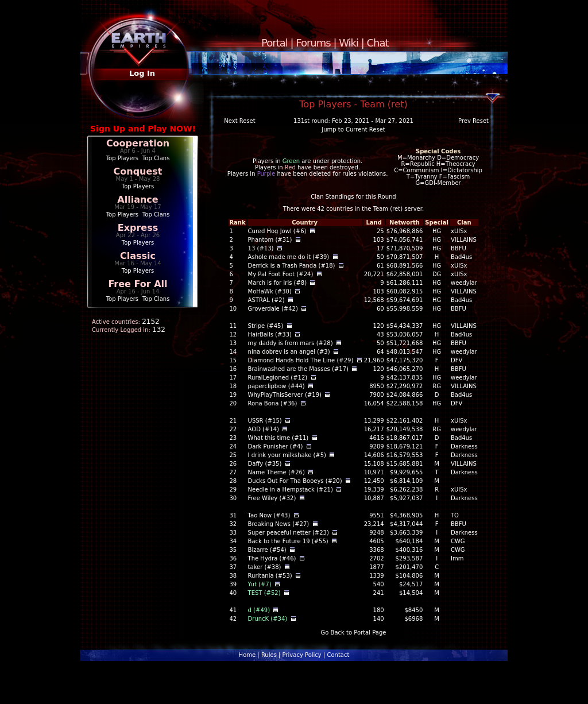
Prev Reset (473, 121)
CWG (458, 541)
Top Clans (156, 158)
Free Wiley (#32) (272, 498)
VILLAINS (464, 240)
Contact (338, 655)
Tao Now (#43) (269, 515)
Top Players (122, 158)
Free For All (138, 284)
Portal (274, 43)
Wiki (349, 43)
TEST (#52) (264, 593)
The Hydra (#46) (272, 558)
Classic (138, 256)
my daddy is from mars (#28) (291, 343)
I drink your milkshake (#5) (287, 455)
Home (247, 655)
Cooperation (138, 143)
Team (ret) (388, 209)
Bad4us (461, 257)
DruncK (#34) (268, 619)
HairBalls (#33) (270, 334)
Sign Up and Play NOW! (143, 129)
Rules (269, 655)
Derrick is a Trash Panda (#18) (292, 266)
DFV (457, 360)
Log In (142, 73)
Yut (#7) (260, 584)
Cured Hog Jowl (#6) (277, 231)
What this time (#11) (278, 438)
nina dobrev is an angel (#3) (289, 352)
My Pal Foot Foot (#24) (281, 274)
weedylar (464, 283)
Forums (313, 43)
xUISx (459, 231)
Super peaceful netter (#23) (289, 533)
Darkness (464, 446)
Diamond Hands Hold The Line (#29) (301, 360)
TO (455, 515)
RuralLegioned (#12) (278, 378)
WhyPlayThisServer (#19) (285, 395)
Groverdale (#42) (273, 309)
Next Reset (239, 121)
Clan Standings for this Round (353, 197)
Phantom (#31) (270, 240)
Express (138, 228)
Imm (457, 558)
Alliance (138, 200)
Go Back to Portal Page (354, 633)
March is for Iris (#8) (278, 283)
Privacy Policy (302, 655)
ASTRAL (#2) (266, 300)
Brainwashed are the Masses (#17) (298, 369)
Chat (378, 43)
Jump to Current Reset (353, 129)
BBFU (459, 248)
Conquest (138, 171)
